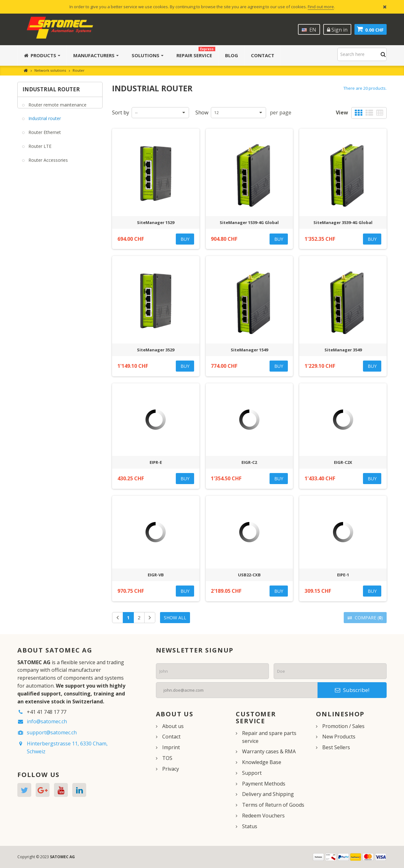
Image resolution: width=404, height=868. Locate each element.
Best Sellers (336, 747)
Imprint (171, 747)
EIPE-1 (343, 575)
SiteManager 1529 (156, 222)
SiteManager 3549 (343, 350)
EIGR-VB (156, 575)
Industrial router (44, 122)
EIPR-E (156, 462)
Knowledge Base (262, 762)
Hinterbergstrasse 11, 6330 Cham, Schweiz (67, 747)
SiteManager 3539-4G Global (343, 222)
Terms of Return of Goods (273, 805)
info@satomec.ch (47, 721)
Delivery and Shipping (268, 794)
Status (250, 826)
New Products (339, 737)
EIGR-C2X (343, 462)
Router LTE (39, 150)
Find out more (321, 7)
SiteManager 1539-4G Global (249, 222)
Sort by (121, 112)
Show (202, 112)
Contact (171, 737)
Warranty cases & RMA (269, 751)
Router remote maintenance (57, 109)
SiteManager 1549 (249, 350)
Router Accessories (48, 164)
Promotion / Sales (343, 726)
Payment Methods (264, 784)
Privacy (171, 769)
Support (252, 773)
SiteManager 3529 (156, 350)
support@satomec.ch (52, 732)
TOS (167, 758)
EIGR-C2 (249, 462)
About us (173, 726)
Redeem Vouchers (263, 816)
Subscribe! (352, 690)
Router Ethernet (44, 136)
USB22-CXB (249, 575)
